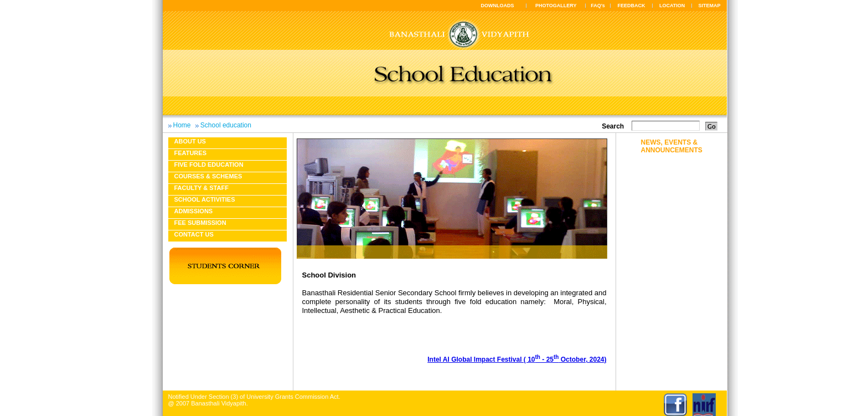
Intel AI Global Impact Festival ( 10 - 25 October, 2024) (517, 359)
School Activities (205, 199)
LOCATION (672, 6)
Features (190, 153)
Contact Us (194, 234)
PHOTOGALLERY (556, 6)
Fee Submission (200, 223)
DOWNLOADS (498, 6)
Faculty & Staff (201, 188)
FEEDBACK (632, 6)
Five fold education (209, 165)
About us (190, 141)
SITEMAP (709, 6)
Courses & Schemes (208, 176)
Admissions (194, 211)
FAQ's (598, 6)
